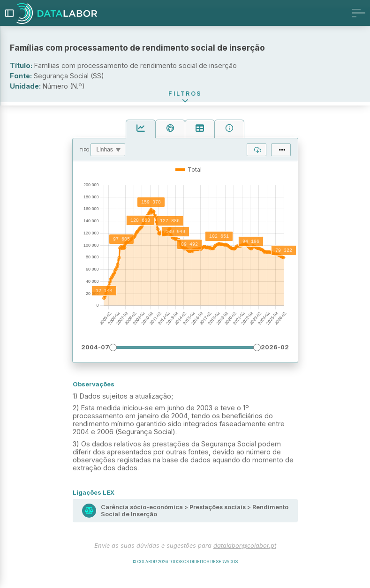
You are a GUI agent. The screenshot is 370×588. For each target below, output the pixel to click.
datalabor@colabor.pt (245, 560)
